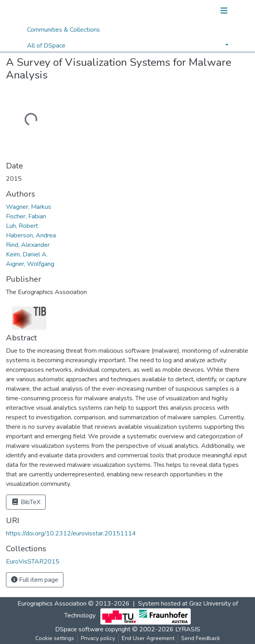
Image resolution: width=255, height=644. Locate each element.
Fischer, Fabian (26, 216)
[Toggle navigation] (224, 11)
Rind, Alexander (28, 245)
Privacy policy (98, 638)
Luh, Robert (22, 226)
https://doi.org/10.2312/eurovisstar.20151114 (71, 533)
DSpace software (79, 629)
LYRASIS (188, 629)
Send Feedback (201, 638)
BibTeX (26, 502)
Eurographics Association (52, 604)
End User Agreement (148, 638)
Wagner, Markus (29, 207)
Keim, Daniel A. (27, 254)
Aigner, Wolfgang (30, 264)
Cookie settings (55, 638)
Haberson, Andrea (31, 235)
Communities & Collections (63, 30)
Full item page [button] (35, 580)
